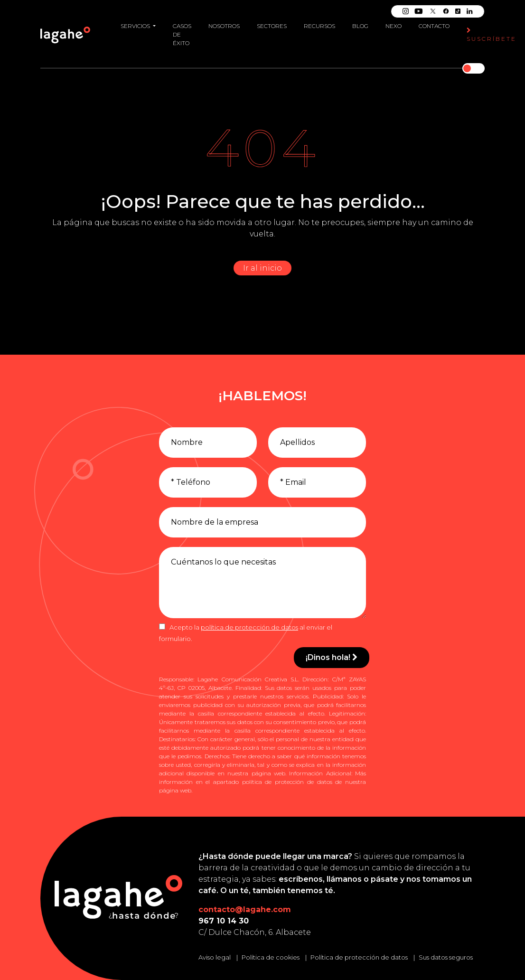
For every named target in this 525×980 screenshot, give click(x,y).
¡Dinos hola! (332, 657)
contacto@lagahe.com (245, 909)
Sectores (272, 26)
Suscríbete (492, 35)
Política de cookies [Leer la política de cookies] (271, 957)
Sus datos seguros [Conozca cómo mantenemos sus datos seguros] (446, 957)
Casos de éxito (182, 34)
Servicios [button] (136, 26)
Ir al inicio (262, 268)
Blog (360, 26)
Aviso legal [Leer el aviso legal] (215, 957)
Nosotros (224, 26)
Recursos (319, 26)
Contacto (434, 26)
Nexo (394, 26)
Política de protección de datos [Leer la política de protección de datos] (359, 957)
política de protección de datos (249, 627)
